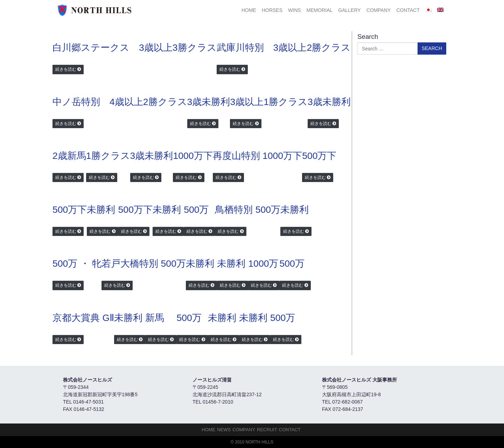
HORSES (272, 10)
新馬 (155, 318)
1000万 (263, 264)
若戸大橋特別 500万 (144, 264)
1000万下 (193, 156)
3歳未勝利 (209, 102)
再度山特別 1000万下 (258, 156)
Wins (295, 10)
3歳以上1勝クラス (269, 102)
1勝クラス (108, 156)
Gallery (349, 10)
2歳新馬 (69, 156)
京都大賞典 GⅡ (83, 318)
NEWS (224, 430)
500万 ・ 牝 (77, 264)
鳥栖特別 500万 (248, 210)
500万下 (319, 156)
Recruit (267, 430)
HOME (249, 10)
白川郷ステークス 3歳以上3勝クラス (135, 48)
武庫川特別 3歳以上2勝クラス (284, 48)
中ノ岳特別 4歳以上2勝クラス (120, 102)
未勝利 (101, 210)
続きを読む (66, 69)
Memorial (320, 10)
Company (379, 10)
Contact (408, 10)
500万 (196, 210)
